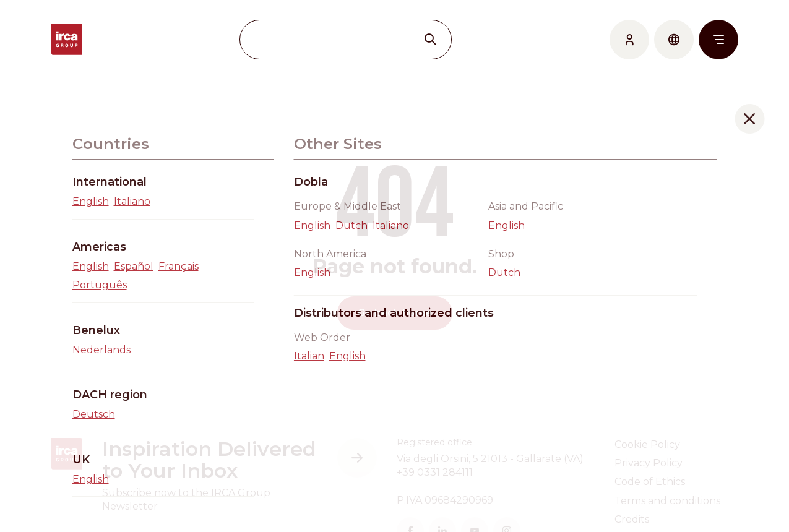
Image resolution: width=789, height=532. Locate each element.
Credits (632, 519)
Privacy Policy (649, 463)
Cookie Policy (647, 444)
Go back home (395, 313)
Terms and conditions (667, 501)
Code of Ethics (650, 482)
